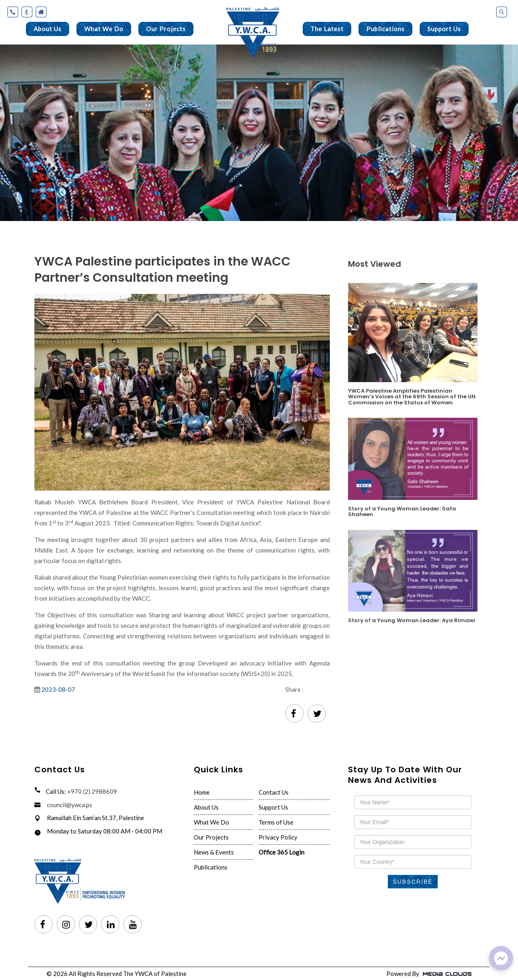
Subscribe (413, 882)
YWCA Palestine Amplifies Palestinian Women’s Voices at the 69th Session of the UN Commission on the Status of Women (412, 396)
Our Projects (166, 29)
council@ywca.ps (70, 805)
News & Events (214, 852)
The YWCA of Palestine (155, 974)
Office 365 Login (281, 852)
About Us (48, 29)
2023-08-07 (58, 689)
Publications (385, 29)
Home (202, 792)
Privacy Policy (278, 837)
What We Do (104, 29)
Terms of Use (276, 822)
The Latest (327, 29)
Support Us (444, 29)
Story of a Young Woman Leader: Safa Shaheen (402, 511)
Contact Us (274, 792)
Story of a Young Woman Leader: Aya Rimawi (412, 620)
